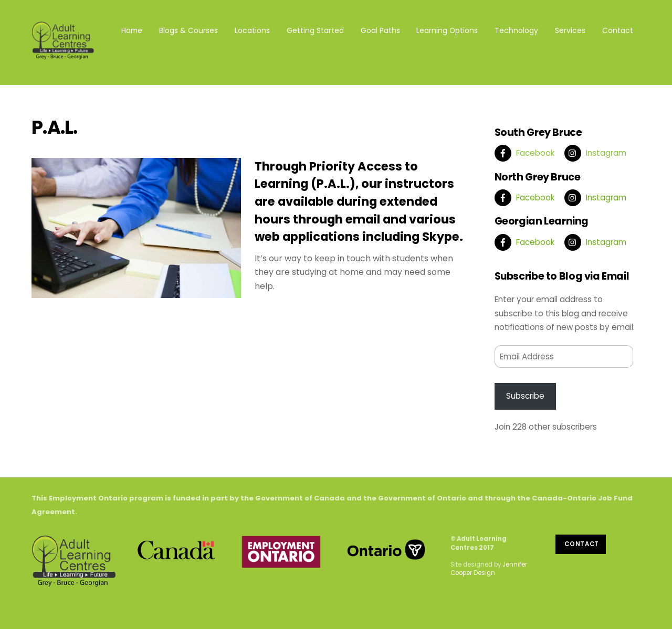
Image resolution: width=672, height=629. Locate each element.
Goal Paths (380, 30)
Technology (516, 30)
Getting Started (315, 30)
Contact (618, 30)
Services (570, 30)
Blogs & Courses (188, 30)
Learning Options (447, 30)
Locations (252, 30)
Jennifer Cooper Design (489, 569)
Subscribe (525, 396)
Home (132, 30)
